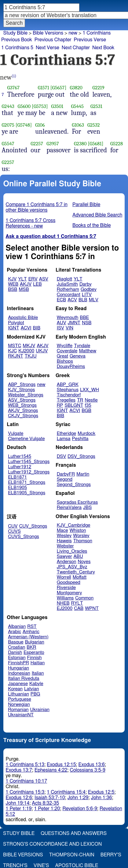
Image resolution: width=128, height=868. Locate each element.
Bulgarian (35, 642)
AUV (62, 323)
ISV (60, 328)
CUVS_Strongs (24, 537)
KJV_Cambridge (74, 525)
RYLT (77, 603)
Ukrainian (40, 710)
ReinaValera (69, 508)
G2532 (94, 125)
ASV (44, 279)
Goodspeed (69, 582)
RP (60, 405)
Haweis (64, 541)
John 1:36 (102, 798)
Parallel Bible (86, 205)
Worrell (64, 577)
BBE (84, 318)
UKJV (42, 351)
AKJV (26, 284)
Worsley (81, 536)
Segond (65, 479)
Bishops (65, 361)
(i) (14, 76)
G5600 (24, 106)
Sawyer (64, 556)
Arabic (15, 632)
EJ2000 (65, 608)
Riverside (66, 588)
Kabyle (36, 684)
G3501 (57, 106)
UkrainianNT (21, 715)
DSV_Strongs (81, 456)
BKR (31, 647)
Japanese (18, 684)
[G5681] (95, 144)
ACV (72, 300)
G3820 (76, 88)
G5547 (8, 144)
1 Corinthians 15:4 (66, 792)
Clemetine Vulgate (26, 439)
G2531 (96, 106)
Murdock (86, 434)
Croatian (16, 647)
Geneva (78, 356)
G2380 (80, 144)
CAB (79, 608)
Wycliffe (65, 346)
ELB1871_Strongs (27, 482)
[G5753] (40, 106)
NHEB (63, 603)
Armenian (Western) (28, 637)
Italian (38, 673)
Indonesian (19, 673)
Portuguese (20, 699)
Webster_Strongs (26, 395)
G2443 (8, 106)
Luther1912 (20, 467)
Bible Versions (48, 33)
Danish (15, 653)
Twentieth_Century (76, 572)
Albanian (17, 627)
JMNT (74, 323)
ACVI (26, 328)
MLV (94, 300)
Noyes (84, 562)
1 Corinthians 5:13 (25, 765)
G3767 (14, 88)
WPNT (92, 608)
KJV (12, 279)
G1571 (44, 88)
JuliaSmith (67, 284)
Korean (15, 689)
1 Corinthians (97, 33)
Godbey (89, 289)
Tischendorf (69, 395)
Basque (16, 642)
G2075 (8, 125)
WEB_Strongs (22, 405)
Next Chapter (76, 48)
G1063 (78, 125)
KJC (12, 351)
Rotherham (68, 289)
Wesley (64, 536)
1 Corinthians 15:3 (25, 792)
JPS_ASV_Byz (72, 567)
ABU (78, 556)
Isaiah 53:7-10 (50, 798)
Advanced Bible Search (97, 215)
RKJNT (16, 356)
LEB (37, 284)
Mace (62, 530)
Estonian (17, 658)
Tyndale (82, 346)
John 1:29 (78, 798)
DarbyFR (66, 474)
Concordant (69, 295)
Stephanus (68, 390)
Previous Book (17, 40)
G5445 (77, 106)
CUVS (14, 531)
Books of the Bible (92, 225)
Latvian (31, 689)
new (41, 385)
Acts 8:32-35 (45, 803)
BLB (83, 300)
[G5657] (59, 88)
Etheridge (66, 434)
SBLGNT (74, 405)
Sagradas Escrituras (77, 502)
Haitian (38, 663)
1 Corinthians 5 (17, 48)
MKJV (29, 346)
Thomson (83, 541)
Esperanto (34, 653)
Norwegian (19, 705)
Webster (65, 546)
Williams (65, 598)
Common (84, 598)
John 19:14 (18, 803)
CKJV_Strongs (23, 416)
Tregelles (66, 400)
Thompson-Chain (72, 855)
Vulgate (16, 434)
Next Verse (48, 48)
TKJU (31, 356)
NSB (87, 323)
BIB (37, 328)
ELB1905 (17, 488)
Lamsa (64, 439)
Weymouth (68, 318)
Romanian (18, 710)
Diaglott (64, 279)
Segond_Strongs (74, 485)
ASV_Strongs (22, 400)
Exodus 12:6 (19, 798)
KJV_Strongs (21, 390)
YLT (22, 279)
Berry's (111, 855)
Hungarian (18, 668)
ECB (61, 300)
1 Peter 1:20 (47, 809)
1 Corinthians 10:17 (27, 781)
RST (32, 627)
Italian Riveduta (24, 679)
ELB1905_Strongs (27, 493)
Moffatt (80, 577)
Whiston (78, 530)
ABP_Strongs (22, 385)
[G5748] (24, 125)
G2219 (98, 88)
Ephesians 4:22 (51, 770)
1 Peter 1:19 (19, 809)
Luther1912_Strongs (29, 472)
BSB (13, 289)
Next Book (103, 48)
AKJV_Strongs (23, 411)
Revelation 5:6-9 (80, 809)
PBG (35, 694)
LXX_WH (90, 390)
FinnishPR (18, 663)
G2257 (37, 144)
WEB (13, 284)
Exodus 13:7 (19, 770)
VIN (69, 328)
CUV (13, 526)
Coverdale (67, 351)
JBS (87, 508)
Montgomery (69, 593)
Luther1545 (20, 456)
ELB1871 (17, 477)
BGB (86, 411)
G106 (40, 125)
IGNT (14, 328)
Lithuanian (18, 694)
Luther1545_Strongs (29, 462)
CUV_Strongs (33, 526)
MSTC (15, 346)
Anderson (67, 562)
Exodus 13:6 (92, 765)
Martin (83, 474)
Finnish (35, 658)
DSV (62, 456)
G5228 (117, 144)
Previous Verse (90, 40)
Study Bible (15, 33)
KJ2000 (26, 351)
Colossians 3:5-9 (87, 770)
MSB (24, 289)
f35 (88, 405)
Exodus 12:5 (101, 792)
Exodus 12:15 (61, 765)
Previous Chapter (53, 40)
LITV (87, 295)
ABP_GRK (68, 385)
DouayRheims (71, 367)
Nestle (91, 400)
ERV (33, 279)
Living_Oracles (72, 551)
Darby (86, 284)
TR (80, 400)
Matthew (88, 351)
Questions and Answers (74, 833)
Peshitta (80, 439)
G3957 (53, 144)
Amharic (31, 632)
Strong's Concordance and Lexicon (52, 844)
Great (62, 356)
